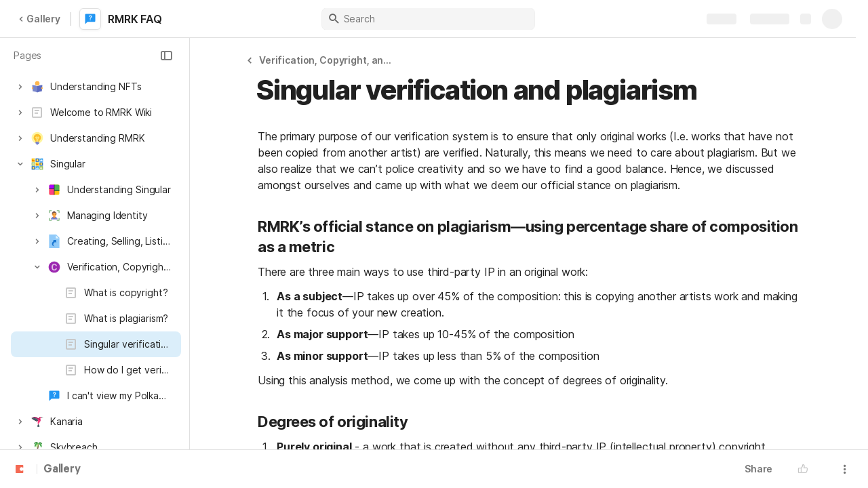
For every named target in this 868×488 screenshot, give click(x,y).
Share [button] (758, 469)
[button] (166, 56)
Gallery (39, 19)
